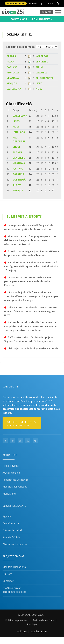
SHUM (39, 67)
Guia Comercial (11, 523)
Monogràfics (10, 494)
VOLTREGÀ (42, 56)
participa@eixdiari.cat (14, 592)
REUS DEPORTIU (45, 78)
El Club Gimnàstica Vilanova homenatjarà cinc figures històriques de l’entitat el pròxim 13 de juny (31, 266)
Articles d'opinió (11, 473)
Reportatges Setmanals (16, 480)
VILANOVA (13, 78)
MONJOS (12, 83)
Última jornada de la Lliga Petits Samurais (33, 348)
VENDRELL (42, 62)
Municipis (34, 4)
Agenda (7, 516)
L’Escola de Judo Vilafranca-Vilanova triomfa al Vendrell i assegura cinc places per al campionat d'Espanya (31, 296)
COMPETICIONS (20, 19)
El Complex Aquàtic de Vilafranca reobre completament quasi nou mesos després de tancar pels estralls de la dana (30, 326)
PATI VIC (12, 67)
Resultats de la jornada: (21, 47)
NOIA (39, 89)
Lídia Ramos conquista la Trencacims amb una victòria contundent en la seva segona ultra (31, 311)
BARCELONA (14, 89)
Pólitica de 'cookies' (43, 620)
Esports (47, 12)
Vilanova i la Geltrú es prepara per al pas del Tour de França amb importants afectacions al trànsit (30, 240)
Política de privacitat (16, 620)
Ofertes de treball (12, 530)
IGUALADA (13, 72)
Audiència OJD (39, 631)
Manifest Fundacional (14, 567)
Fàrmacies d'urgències (15, 544)
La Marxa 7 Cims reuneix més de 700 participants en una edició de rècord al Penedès (27, 281)
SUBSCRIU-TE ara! (16, 4)
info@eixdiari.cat (12, 588)
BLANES (11, 56)
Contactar (8, 581)
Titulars (49, 4)
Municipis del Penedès (15, 487)
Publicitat (22, 631)
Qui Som (7, 574)
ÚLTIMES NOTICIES (41, 19)
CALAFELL (41, 72)
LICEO (39, 83)
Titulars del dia (11, 466)
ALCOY (11, 62)
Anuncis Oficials (11, 537)
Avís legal (32, 624)
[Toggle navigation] (58, 12)
